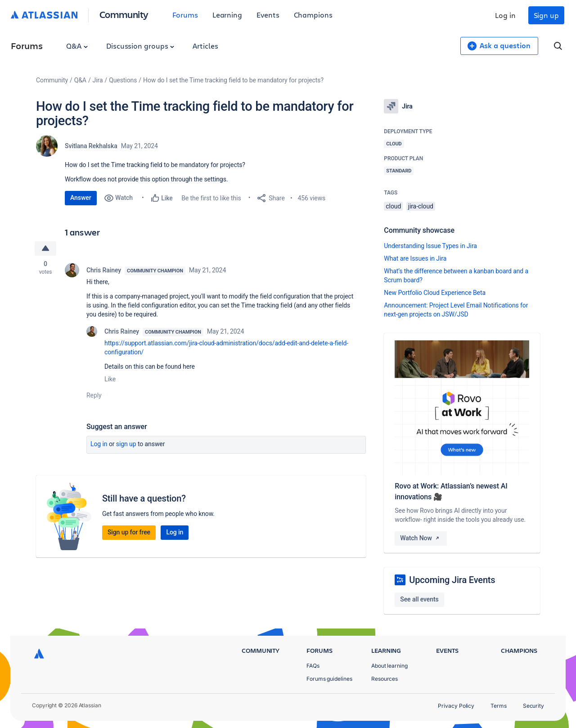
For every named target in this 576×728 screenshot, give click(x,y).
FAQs (313, 666)
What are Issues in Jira (415, 258)
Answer (81, 198)
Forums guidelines (329, 679)
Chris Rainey (104, 270)
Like (110, 379)
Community (124, 14)
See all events (419, 599)
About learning (389, 666)
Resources (385, 679)
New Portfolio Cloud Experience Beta (435, 293)
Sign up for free (129, 532)
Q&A (77, 46)
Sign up (546, 15)
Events (268, 15)
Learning (227, 15)
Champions (313, 15)
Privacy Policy (456, 706)
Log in (505, 15)
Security (533, 706)
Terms (499, 706)
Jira (98, 80)
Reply (94, 395)
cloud (393, 206)
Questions (123, 80)
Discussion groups (140, 46)
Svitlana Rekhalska (91, 146)
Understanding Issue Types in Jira (430, 246)
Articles (205, 46)
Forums (185, 15)
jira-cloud (421, 206)
